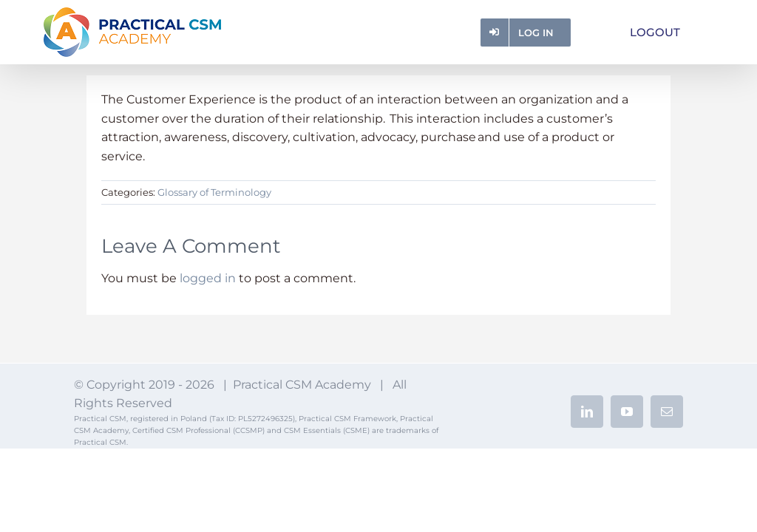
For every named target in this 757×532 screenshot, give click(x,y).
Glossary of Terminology (214, 192)
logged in (208, 278)
